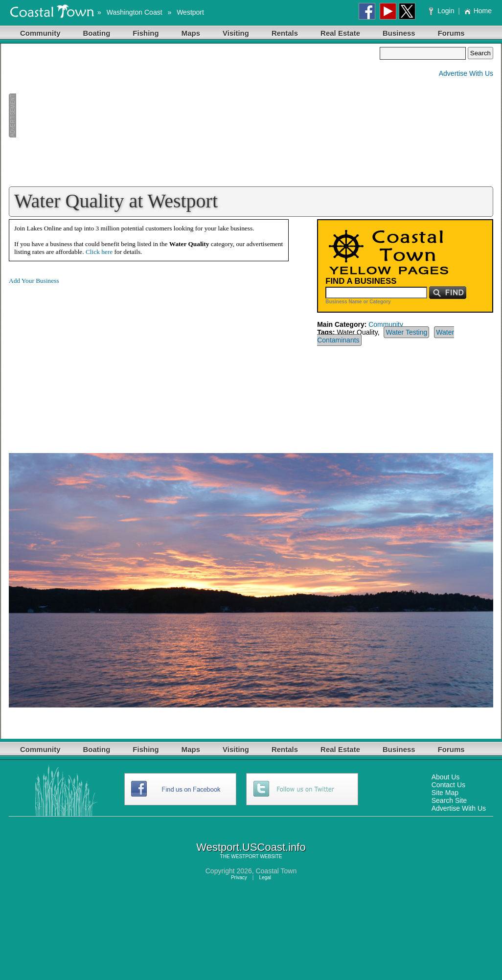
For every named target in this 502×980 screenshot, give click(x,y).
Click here (99, 252)
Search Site (449, 800)
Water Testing (406, 332)
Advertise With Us (466, 73)
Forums (451, 33)
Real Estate (340, 33)
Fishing (146, 33)
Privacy (239, 877)
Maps (191, 33)
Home (478, 11)
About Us (446, 777)
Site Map (445, 793)
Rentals (285, 33)
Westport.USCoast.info (251, 847)
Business (399, 33)
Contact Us (448, 785)
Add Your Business (34, 281)
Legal (265, 877)
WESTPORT (245, 856)
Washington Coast (135, 12)
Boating (97, 33)
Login (443, 11)
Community (40, 33)
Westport (190, 12)
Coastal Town (276, 871)
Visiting (236, 33)
